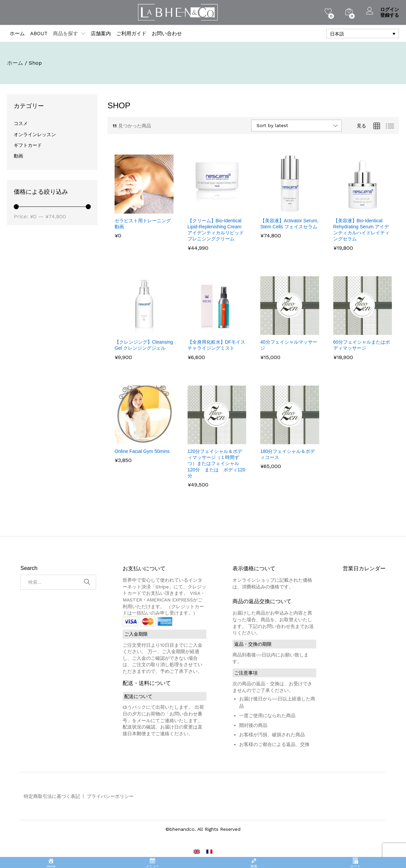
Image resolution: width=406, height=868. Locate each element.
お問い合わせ (167, 34)
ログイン (383, 10)
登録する (390, 15)
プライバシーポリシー (110, 796)
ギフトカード (28, 145)
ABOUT (39, 34)
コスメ (21, 123)
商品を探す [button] (65, 34)
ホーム (17, 34)
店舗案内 (101, 34)
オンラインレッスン (35, 134)
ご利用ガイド (131, 34)
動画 (18, 156)
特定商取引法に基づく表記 (52, 796)
